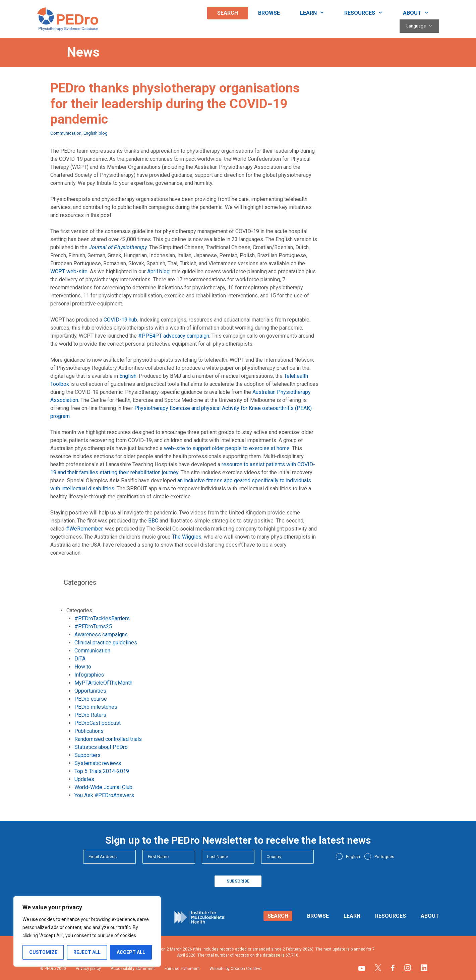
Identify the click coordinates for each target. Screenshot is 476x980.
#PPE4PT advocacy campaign (174, 336)
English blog (96, 133)
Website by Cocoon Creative (235, 969)
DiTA (80, 659)
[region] (87, 931)
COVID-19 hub (120, 320)
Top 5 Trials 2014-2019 (102, 771)
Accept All (131, 952)
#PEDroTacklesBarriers (102, 618)
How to (83, 667)
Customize (43, 952)
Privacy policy (88, 969)
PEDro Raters (90, 715)
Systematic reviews (98, 763)
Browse (269, 13)
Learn (317, 13)
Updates (84, 779)
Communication (66, 133)
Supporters (87, 755)
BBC (153, 521)
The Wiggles (187, 537)
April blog (158, 271)
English (128, 376)
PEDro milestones (96, 707)
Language (423, 26)
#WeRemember (84, 529)
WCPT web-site (69, 271)
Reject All (87, 952)
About (421, 13)
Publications (89, 731)
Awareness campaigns (101, 635)
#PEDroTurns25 (93, 626)
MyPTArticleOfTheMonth (103, 683)
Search (228, 13)
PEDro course (91, 699)
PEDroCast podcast (98, 723)
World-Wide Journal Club (103, 787)
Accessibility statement (133, 969)
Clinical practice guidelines (106, 643)
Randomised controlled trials (108, 739)
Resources (369, 13)
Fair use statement (182, 969)
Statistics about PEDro (101, 747)
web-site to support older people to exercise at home (227, 448)
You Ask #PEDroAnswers (104, 795)
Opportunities (90, 691)
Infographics (89, 675)
